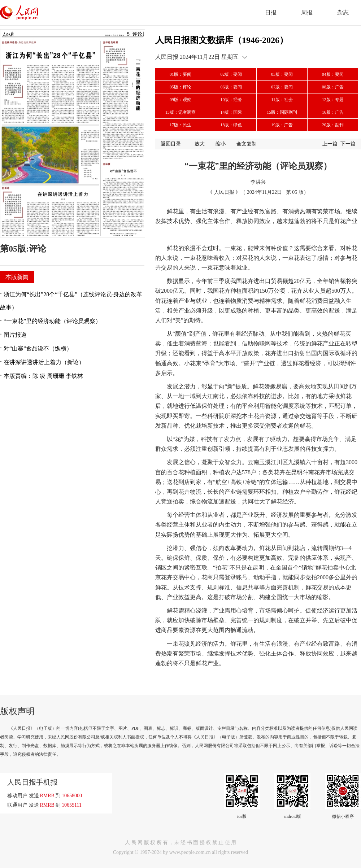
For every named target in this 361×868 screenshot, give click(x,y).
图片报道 (15, 335)
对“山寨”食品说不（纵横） (38, 348)
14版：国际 (231, 112)
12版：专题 (333, 100)
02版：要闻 (231, 74)
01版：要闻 (180, 74)
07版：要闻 (282, 87)
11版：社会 (282, 100)
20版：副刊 (333, 125)
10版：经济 (231, 100)
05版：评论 (180, 87)
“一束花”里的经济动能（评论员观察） (52, 321)
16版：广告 (333, 112)
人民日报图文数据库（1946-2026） (222, 40)
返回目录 (171, 144)
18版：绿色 (231, 125)
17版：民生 (180, 125)
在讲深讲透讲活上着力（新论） (44, 362)
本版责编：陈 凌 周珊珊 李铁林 (43, 376)
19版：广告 (282, 125)
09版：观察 (180, 100)
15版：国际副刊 (282, 112)
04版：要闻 (333, 74)
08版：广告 (333, 87)
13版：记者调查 (180, 112)
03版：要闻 (282, 74)
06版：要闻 (231, 87)
